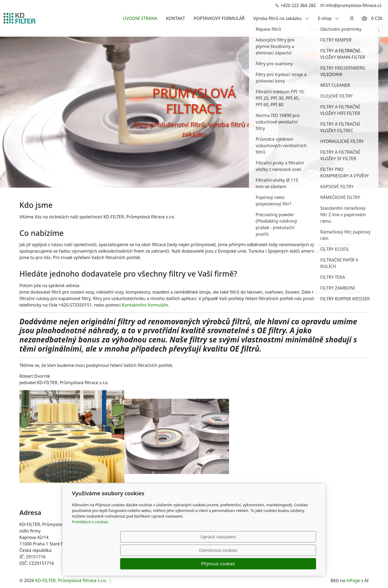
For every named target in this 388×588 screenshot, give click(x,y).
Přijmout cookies (290, 564)
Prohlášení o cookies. (91, 549)
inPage (353, 580)
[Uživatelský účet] (352, 18)
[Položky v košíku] (364, 18)
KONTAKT (176, 18)
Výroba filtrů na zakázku (281, 18)
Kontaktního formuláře (145, 305)
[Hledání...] (339, 30)
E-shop (329, 18)
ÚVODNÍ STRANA (140, 18)
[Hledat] (378, 30)
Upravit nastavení (182, 564)
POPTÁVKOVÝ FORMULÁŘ (219, 18)
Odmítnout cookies (236, 564)
